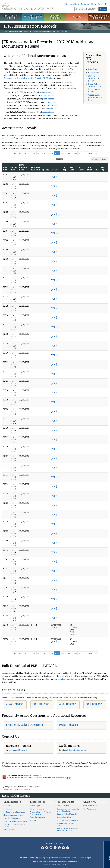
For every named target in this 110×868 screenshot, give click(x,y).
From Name (89, 169)
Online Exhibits (9, 830)
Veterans (34, 820)
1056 (63, 153)
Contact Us (102, 4)
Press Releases (68, 725)
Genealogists (35, 806)
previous (22, 153)
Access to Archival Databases (15, 821)
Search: (59, 159)
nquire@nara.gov (20, 750)
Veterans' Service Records (33, 17)
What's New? (90, 802)
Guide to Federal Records (67, 814)
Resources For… (38, 802)
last (95, 153)
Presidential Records (12, 818)
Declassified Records (65, 817)
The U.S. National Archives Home (28, 7)
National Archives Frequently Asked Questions (68, 810)
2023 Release (41, 704)
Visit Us (77, 17)
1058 (75, 153)
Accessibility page (64, 778)
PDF (53, 177)
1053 (45, 153)
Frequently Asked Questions (24, 725)
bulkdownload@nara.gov (69, 679)
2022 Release (67, 704)
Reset (104, 159)
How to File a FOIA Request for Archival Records (67, 830)
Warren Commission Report (94, 78)
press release (45, 92)
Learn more (87, 863)
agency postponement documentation (59, 698)
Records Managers (37, 817)
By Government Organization (15, 812)
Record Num (14, 169)
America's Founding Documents (99, 17)
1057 (69, 153)
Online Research (12, 802)
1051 (34, 153)
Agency (45, 170)
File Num (72, 169)
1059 (80, 153)
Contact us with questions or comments (18, 789)
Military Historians (37, 809)
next (90, 153)
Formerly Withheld (36, 169)
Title (96, 170)
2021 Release (94, 704)
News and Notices (90, 806)
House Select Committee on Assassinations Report (95, 88)
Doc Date (55, 170)
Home (6, 32)
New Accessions (89, 809)
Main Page (93, 69)
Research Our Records (11, 17)
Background (93, 72)
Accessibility (33, 858)
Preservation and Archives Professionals (40, 813)
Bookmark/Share (89, 4)
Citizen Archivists (72, 4)
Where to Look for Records (67, 820)
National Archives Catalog (13, 815)
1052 (39, 153)
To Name (82, 169)
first (15, 153)
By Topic (7, 806)
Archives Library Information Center (15, 825)
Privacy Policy (45, 858)
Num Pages (104, 169)
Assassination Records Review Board (95, 97)
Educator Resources (55, 17)
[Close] (107, 844)
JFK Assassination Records (40, 32)
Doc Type (65, 169)
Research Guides (65, 802)
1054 (51, 153)
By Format (7, 809)
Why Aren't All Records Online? (65, 824)
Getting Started (63, 806)
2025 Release (14, 704)
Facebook (43, 848)
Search (103, 9)
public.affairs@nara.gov (76, 750)
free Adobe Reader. (32, 776)
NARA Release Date (23, 167)
